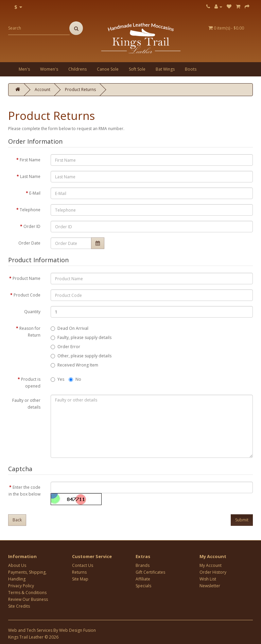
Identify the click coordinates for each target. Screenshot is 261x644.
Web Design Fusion (77, 630)
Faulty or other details (26, 404)
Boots (191, 69)
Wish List (208, 579)
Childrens (77, 69)
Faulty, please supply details (81, 337)
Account (42, 90)
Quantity (32, 312)
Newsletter (210, 586)
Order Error (65, 347)
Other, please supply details (81, 356)
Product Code (27, 295)
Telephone (30, 210)
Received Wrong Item (74, 365)
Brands (143, 565)
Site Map (80, 579)
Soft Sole (137, 69)
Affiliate (143, 579)
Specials (143, 586)
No (75, 379)
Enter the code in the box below (24, 491)
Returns (79, 572)
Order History (213, 572)
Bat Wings (165, 69)
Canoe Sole (108, 69)
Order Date (29, 243)
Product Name (27, 278)
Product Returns (80, 90)
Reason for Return (30, 332)
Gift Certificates (150, 572)
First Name (30, 160)
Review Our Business (28, 599)
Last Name (30, 176)
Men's (24, 69)
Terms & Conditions (27, 593)
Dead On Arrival (69, 328)
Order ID (32, 226)
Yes (57, 379)
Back (17, 520)
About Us (17, 565)
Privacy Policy (21, 586)
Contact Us (83, 565)
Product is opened (31, 383)
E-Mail (35, 193)
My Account (211, 565)
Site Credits (19, 606)
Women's (49, 69)
